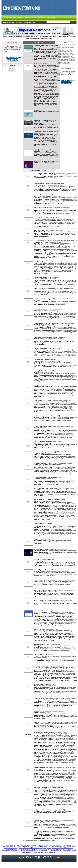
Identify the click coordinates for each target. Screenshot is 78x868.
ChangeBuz (37, 611)
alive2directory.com (8, 847)
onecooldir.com (58, 845)
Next (54, 841)
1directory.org (67, 845)
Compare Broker (38, 46)
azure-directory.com (43, 847)
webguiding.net (49, 845)
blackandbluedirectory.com (67, 847)
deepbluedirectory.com (8, 851)
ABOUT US (42, 17)
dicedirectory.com (20, 851)
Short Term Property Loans (41, 768)
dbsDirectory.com (33, 858)
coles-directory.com (25, 849)
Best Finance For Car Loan (41, 299)
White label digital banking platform (44, 549)
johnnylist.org (40, 845)
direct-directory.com (31, 851)
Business (19, 22)
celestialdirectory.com (67, 848)
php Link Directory (50, 858)
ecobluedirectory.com (55, 851)
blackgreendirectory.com (11, 848)
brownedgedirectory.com (53, 848)
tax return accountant (37, 111)
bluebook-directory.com (25, 848)
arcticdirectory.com (19, 847)
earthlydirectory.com (43, 851)
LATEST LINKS (23, 17)
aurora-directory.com (31, 847)
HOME (6, 17)
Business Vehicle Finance (41, 820)
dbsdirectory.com (67, 849)
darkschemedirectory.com (54, 849)
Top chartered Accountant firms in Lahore (46, 488)
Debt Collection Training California (44, 173)
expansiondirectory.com (69, 851)
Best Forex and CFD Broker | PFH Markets (46, 580)
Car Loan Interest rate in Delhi (42, 426)
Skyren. (36, 150)
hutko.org (36, 539)
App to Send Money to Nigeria (42, 400)
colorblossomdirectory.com (39, 849)
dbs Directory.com (8, 22)
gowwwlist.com (31, 845)
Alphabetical (44, 171)
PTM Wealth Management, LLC (42, 666)
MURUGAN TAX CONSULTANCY (43, 733)
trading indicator (38, 385)
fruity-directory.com (26, 852)
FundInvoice (37, 416)
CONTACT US (52, 17)
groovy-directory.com (50, 852)
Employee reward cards (40, 810)
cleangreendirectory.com (12, 849)
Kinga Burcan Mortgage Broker (43, 262)
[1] (40, 841)
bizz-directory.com (54, 847)
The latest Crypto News (40, 161)
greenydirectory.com (38, 852)
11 (51, 841)
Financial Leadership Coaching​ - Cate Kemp (46, 601)
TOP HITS (33, 17)
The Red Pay (37, 629)
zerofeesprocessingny (40, 208)
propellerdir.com (21, 845)
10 (50, 841)
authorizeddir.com (11, 845)
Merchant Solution (39, 231)
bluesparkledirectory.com (39, 848)
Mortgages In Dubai (39, 645)
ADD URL (13, 17)
